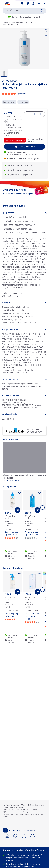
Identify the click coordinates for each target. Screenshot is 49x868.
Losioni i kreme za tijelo (12, 25)
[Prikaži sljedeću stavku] (43, 507)
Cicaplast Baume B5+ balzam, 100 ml (32, 616)
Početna (6, 22)
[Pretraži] (42, 11)
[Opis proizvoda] (24, 213)
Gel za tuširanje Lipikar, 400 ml (32, 534)
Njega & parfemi (17, 22)
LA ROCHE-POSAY (10, 81)
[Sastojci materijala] (24, 330)
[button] (45, 3)
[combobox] (24, 11)
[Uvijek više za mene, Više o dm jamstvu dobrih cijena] (24, 192)
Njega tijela (30, 22)
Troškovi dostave (11, 130)
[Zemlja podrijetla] (24, 415)
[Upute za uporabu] (24, 379)
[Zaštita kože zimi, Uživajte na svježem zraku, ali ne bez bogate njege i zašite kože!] (24, 462)
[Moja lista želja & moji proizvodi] (28, 3)
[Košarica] (39, 3)
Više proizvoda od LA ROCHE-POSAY (23, 431)
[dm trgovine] (22, 3)
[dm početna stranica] (7, 3)
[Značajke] (24, 303)
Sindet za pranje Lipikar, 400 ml (12, 534)
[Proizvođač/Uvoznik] (24, 396)
